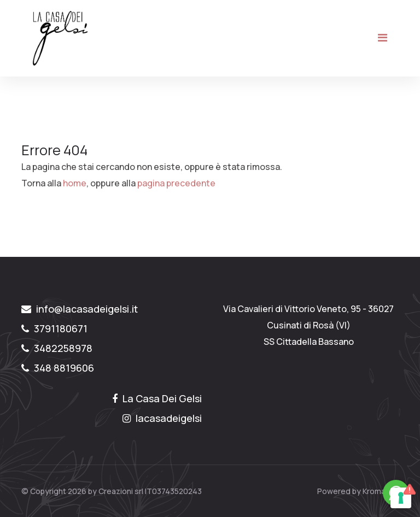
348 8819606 (58, 368)
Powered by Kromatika (358, 491)
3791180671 (54, 328)
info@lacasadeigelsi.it (80, 309)
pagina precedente (176, 183)
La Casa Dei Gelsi (157, 398)
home (75, 183)
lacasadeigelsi (162, 418)
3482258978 (57, 348)
